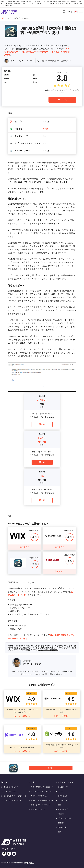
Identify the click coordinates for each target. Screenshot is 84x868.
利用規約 (61, 823)
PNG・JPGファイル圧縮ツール (42, 787)
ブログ (60, 791)
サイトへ (62, 100)
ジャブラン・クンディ (25, 61)
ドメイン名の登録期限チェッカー (43, 800)
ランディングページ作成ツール (15, 796)
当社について (63, 787)
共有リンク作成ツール (39, 796)
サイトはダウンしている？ (41, 805)
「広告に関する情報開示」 (48, 650)
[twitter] (9, 854)
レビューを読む (21, 716)
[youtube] (14, 854)
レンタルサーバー (10, 791)
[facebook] (4, 854)
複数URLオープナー (38, 809)
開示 (60, 805)
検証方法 (61, 814)
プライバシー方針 (64, 818)
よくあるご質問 (64, 800)
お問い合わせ (63, 796)
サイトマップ (63, 809)
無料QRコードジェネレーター (42, 791)
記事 (60, 832)
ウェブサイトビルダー (12, 787)
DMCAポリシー (64, 827)
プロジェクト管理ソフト (13, 800)
